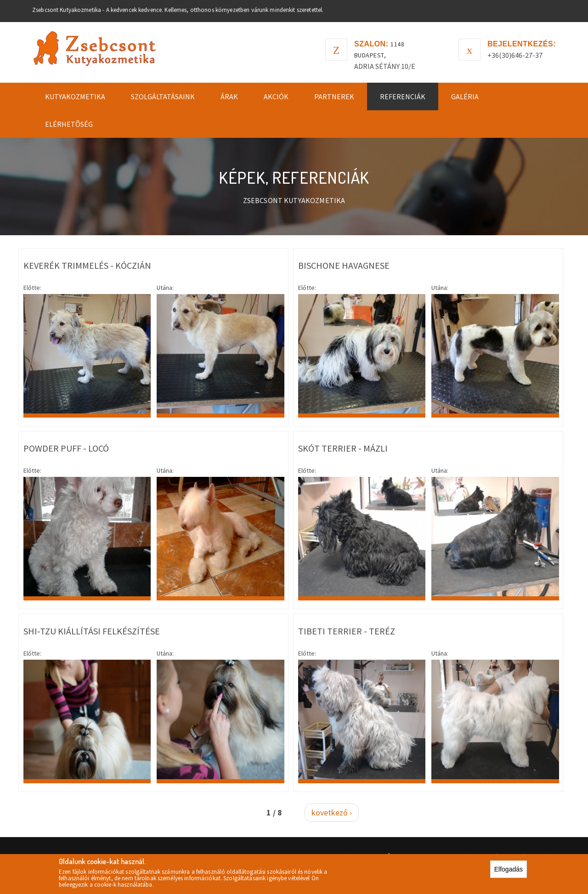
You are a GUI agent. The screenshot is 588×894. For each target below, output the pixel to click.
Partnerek (334, 96)
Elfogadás (509, 870)
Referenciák (403, 96)
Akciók (276, 96)
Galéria (465, 96)
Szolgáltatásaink (163, 96)
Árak (229, 96)
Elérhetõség (69, 124)
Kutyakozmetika (75, 96)
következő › (332, 812)
